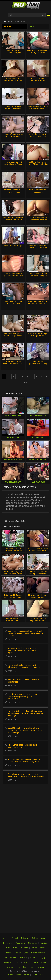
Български (7, 962)
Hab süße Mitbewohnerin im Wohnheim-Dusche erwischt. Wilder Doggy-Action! (25, 761)
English (34, 948)
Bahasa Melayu (10, 958)
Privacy (10, 975)
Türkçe (35, 962)
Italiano (41, 967)
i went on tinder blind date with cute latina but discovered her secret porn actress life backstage (25, 713)
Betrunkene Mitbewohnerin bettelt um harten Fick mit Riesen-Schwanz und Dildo (26, 775)
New (32, 27)
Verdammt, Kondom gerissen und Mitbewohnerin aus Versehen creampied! (25, 666)
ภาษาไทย (22, 967)
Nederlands (8, 943)
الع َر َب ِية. (42, 958)
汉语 (26, 953)
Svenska (18, 953)
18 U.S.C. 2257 (38, 975)
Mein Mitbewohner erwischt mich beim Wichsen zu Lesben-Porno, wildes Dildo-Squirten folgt (25, 730)
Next (25, 382)
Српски (44, 962)
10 (46, 377)
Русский (15, 938)
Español (26, 962)
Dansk (33, 958)
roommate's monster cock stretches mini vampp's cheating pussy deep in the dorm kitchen (25, 634)
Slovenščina (20, 943)
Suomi (6, 938)
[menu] (4, 15)
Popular (8, 27)
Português (11, 967)
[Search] (43, 15)
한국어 (32, 967)
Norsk (42, 948)
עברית (16, 948)
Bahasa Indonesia (38, 953)
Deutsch (24, 948)
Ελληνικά (25, 938)
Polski (8, 948)
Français (8, 953)
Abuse (26, 975)
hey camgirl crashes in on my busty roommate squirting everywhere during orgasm (24, 650)
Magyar (44, 938)
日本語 (17, 962)
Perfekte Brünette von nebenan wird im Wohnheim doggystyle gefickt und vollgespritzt (24, 697)
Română (43, 943)
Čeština (35, 938)
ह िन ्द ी (23, 958)
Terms (18, 975)
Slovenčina (33, 943)
